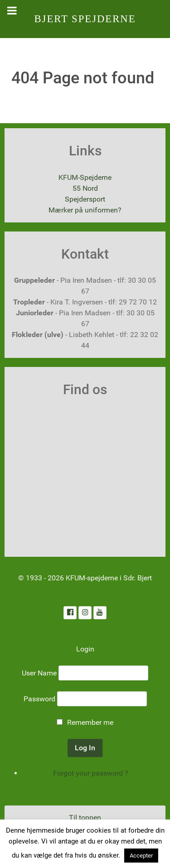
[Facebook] (70, 613)
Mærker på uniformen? (85, 210)
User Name (39, 673)
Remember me (90, 722)
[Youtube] (100, 613)
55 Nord (85, 188)
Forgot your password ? (91, 773)
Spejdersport (85, 199)
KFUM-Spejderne (85, 177)
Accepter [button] (141, 856)
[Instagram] (85, 613)
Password (39, 699)
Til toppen (85, 817)
